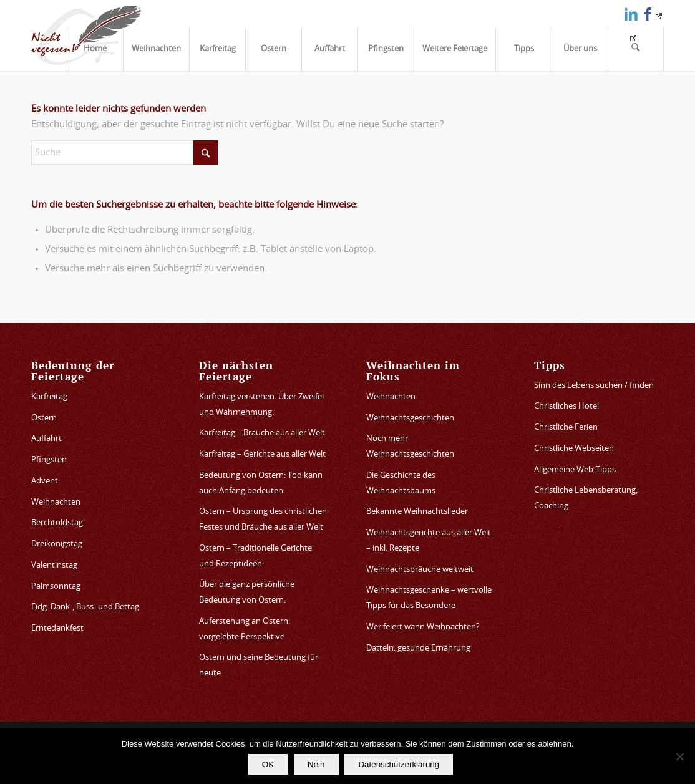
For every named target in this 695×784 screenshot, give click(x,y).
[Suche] (636, 49)
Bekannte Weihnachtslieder (417, 512)
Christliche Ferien (566, 428)
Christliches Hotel (566, 406)
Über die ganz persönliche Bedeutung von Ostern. (247, 593)
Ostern (44, 418)
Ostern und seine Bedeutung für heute (259, 665)
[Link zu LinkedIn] (631, 14)
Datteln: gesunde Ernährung (418, 648)
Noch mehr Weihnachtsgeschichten (410, 447)
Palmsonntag (56, 587)
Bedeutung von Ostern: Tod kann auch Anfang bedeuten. (261, 483)
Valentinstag (54, 565)
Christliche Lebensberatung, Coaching (586, 498)
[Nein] (679, 757)
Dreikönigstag (57, 544)
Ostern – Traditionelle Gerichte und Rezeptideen (255, 556)
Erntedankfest (57, 628)
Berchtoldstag (57, 523)
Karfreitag (49, 397)
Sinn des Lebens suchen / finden (594, 386)
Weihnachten (56, 502)
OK (268, 764)
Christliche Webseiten (574, 449)
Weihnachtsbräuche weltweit (420, 570)
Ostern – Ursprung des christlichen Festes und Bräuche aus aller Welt (263, 520)
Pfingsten (49, 460)
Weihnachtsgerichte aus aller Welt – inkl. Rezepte (429, 541)
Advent (45, 481)
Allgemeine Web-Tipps (575, 470)
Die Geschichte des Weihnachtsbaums (401, 483)
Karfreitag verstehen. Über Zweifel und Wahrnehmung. (261, 405)
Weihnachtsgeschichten (410, 418)
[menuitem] (95, 49)
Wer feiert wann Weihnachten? (423, 627)
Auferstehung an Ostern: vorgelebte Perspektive (245, 629)
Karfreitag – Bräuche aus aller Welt (262, 433)
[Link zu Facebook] (653, 14)
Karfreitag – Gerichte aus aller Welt (262, 454)
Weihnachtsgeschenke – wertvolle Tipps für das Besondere (429, 598)
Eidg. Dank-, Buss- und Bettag (85, 607)
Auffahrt (46, 439)
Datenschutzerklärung (399, 764)
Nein (316, 764)
